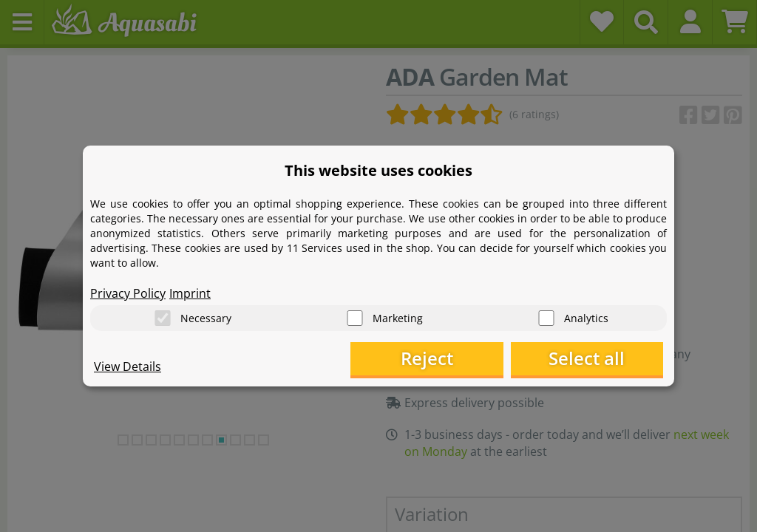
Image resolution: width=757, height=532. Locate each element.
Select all (590, 359)
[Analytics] (546, 318)
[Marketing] (355, 318)
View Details (128, 366)
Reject (434, 359)
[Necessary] (163, 318)
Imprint (190, 293)
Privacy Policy (128, 293)
